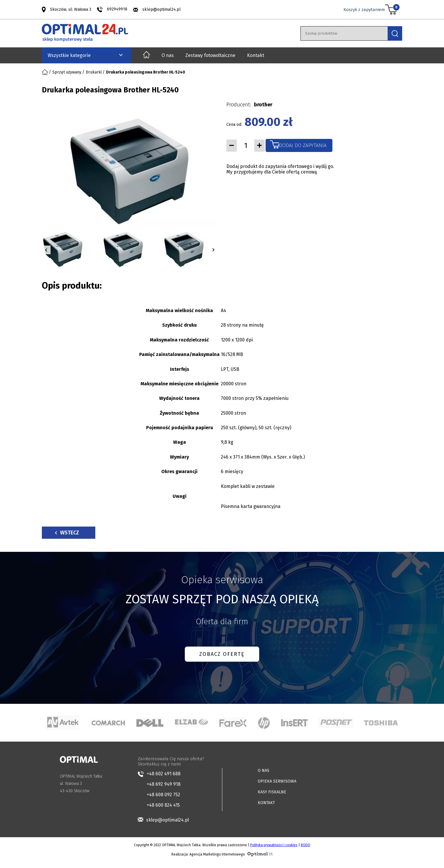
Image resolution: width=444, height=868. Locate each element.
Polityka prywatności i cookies (274, 845)
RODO (306, 845)
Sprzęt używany (67, 72)
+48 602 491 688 (164, 774)
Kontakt (256, 55)
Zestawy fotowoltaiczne (210, 55)
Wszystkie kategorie (69, 55)
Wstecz (67, 533)
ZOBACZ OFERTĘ (222, 654)
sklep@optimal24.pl (162, 9)
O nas (168, 55)
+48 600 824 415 (163, 805)
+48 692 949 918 (164, 784)
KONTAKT (266, 803)
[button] (46, 250)
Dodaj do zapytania (303, 145)
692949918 (117, 9)
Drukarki (94, 72)
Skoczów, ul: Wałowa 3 (71, 9)
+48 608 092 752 (163, 795)
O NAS (264, 771)
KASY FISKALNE (272, 792)
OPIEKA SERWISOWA (277, 781)
